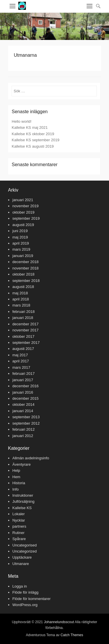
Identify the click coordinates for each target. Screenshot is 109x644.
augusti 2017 (23, 349)
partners (19, 526)
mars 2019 (21, 249)
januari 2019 (23, 256)
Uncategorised (25, 545)
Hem (16, 477)
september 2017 (26, 343)
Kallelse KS (22, 508)
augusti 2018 (23, 287)
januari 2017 (23, 380)
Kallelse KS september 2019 (35, 140)
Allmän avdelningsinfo (31, 458)
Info (16, 489)
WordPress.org (25, 605)
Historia (19, 483)
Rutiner (19, 533)
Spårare (19, 539)
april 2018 (21, 299)
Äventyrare (22, 464)
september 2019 (26, 218)
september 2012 (26, 423)
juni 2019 (20, 231)
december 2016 (26, 386)
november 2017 (26, 330)
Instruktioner (23, 495)
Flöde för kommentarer (32, 599)
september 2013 (26, 417)
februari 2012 (24, 429)
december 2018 (26, 262)
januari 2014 (23, 411)
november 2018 (26, 268)
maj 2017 (20, 355)
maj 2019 (20, 237)
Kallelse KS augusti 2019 (33, 146)
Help (16, 470)
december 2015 (26, 398)
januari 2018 (23, 318)
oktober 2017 (24, 336)
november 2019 (26, 206)
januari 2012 (23, 436)
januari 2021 (23, 200)
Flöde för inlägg (26, 592)
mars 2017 (21, 367)
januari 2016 (23, 392)
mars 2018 (21, 305)
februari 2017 (24, 374)
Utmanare (21, 564)
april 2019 (21, 243)
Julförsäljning (24, 501)
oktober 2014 (24, 404)
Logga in (20, 586)
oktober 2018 (24, 274)
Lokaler (19, 514)
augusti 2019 (23, 225)
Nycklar (19, 520)
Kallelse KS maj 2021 (30, 127)
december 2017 (26, 324)
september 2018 (26, 281)
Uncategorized (25, 551)
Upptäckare (22, 557)
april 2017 (21, 361)
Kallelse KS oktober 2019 (33, 134)
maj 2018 (20, 293)
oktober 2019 (24, 212)
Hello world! (22, 121)
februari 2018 (24, 312)
